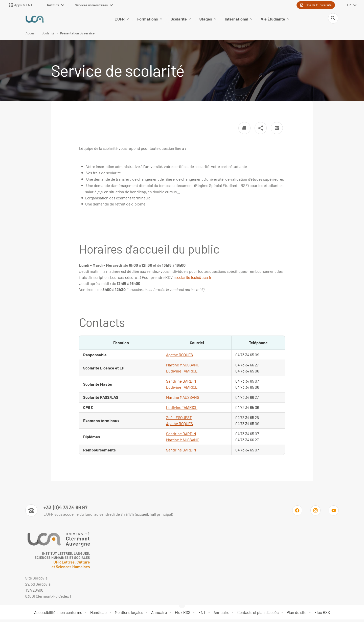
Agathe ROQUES (179, 357)
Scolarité (181, 20)
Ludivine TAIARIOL (182, 390)
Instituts (56, 5)
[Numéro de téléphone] (99, 513)
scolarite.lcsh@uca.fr (194, 280)
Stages (208, 20)
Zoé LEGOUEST (179, 420)
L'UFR (122, 20)
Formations (150, 20)
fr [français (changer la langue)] (349, 5)
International (238, 20)
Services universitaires (94, 5)
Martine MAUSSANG (183, 400)
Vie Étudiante (275, 20)
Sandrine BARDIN (181, 383)
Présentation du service (77, 35)
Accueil (31, 35)
